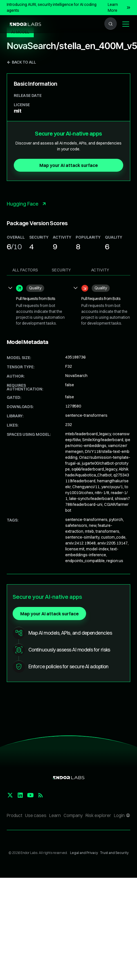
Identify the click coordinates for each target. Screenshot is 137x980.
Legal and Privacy (84, 853)
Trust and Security (114, 853)
